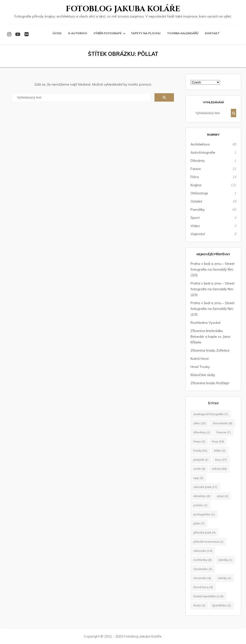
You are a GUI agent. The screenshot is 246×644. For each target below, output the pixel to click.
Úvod (57, 33)
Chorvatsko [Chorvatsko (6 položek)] (222, 423)
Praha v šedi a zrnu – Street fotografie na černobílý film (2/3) (212, 289)
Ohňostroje (199, 193)
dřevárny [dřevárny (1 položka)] (202, 432)
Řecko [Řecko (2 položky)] (199, 605)
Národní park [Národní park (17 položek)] (205, 487)
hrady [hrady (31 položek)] (200, 450)
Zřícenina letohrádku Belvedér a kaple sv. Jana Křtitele (210, 337)
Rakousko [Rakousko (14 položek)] (203, 551)
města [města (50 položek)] (219, 469)
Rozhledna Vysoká (205, 323)
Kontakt (212, 33)
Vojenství (198, 234)
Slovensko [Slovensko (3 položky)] (203, 569)
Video (195, 226)
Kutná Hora (200, 359)
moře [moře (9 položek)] (199, 469)
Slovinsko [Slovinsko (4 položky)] (202, 578)
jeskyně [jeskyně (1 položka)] (201, 460)
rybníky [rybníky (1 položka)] (225, 560)
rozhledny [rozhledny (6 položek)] (203, 560)
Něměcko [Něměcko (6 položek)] (202, 496)
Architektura (200, 144)
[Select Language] (205, 82)
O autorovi (77, 33)
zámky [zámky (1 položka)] (224, 578)
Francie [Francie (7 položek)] (224, 432)
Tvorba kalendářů (183, 33)
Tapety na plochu (146, 33)
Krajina (196, 185)
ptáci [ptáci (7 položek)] (199, 523)
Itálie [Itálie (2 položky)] (220, 450)
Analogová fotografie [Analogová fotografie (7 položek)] (211, 414)
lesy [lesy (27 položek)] (221, 460)
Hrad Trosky (200, 367)
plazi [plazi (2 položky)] (223, 496)
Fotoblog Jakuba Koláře (123, 9)
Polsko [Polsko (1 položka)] (200, 505)
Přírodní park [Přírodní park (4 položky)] (204, 532)
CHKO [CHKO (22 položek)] (200, 423)
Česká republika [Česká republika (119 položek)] (208, 596)
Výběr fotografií (107, 33)
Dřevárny (198, 161)
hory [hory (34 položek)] (218, 441)
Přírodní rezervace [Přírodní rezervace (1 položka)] (208, 542)
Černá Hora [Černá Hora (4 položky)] (203, 587)
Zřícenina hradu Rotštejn (210, 383)
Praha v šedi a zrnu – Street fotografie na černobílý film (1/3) (212, 309)
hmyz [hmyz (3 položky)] (199, 441)
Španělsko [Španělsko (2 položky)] (221, 605)
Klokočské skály (203, 375)
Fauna (196, 169)
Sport (195, 218)
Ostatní (196, 201)
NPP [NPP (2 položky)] (198, 478)
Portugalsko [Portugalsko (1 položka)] (204, 514)
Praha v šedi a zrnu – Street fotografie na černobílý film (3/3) (212, 269)
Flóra (195, 177)
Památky (198, 209)
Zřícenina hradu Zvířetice (210, 350)
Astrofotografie (203, 152)
